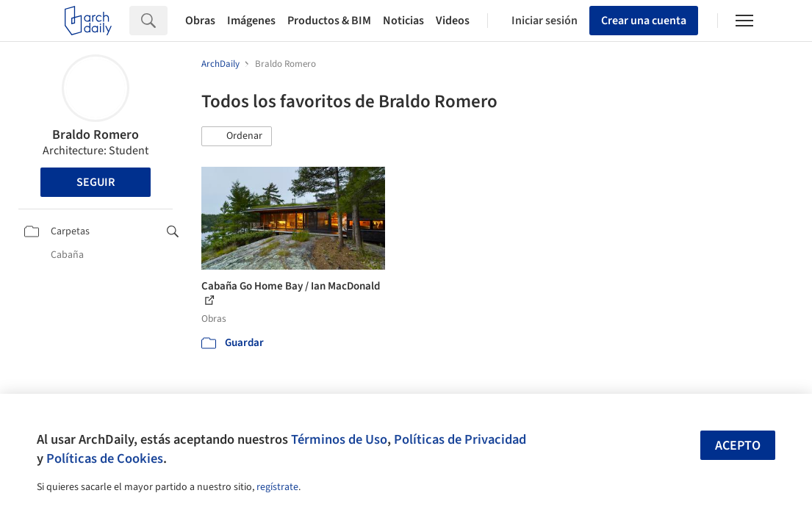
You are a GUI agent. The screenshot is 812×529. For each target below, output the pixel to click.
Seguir (96, 182)
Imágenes (251, 21)
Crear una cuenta (644, 21)
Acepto (738, 446)
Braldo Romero (96, 135)
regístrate (277, 487)
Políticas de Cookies (105, 458)
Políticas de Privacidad (460, 439)
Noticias (403, 21)
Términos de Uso (339, 439)
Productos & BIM (329, 21)
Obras (200, 21)
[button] (237, 137)
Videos (453, 21)
